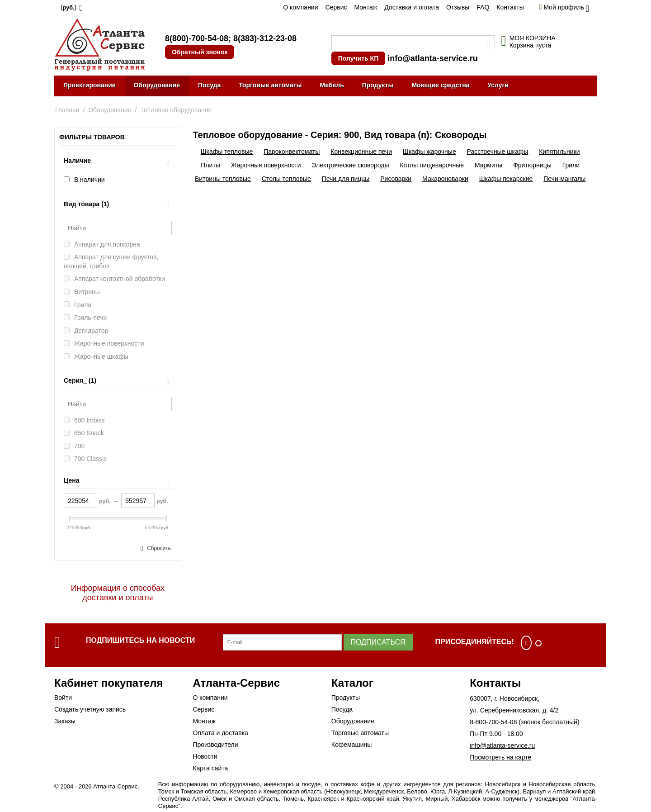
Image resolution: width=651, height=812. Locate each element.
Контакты (510, 7)
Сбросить (159, 548)
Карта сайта (210, 768)
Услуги (498, 85)
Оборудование (157, 85)
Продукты (378, 85)
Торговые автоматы (270, 85)
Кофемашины (352, 745)
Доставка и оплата (412, 7)
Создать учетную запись (90, 709)
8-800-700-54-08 (493, 722)
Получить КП (358, 58)
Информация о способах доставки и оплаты (118, 593)
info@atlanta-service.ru (433, 58)
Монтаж (366, 7)
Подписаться (378, 642)
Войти (63, 698)
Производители (215, 745)
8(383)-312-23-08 (265, 38)
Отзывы (458, 7)
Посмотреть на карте (500, 757)
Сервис (336, 7)
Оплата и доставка (220, 733)
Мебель (332, 85)
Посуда (209, 85)
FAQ (483, 7)
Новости (205, 756)
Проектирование (90, 85)
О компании (300, 7)
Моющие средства (440, 85)
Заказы (65, 721)
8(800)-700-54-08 (197, 38)
